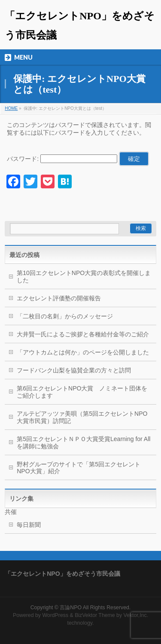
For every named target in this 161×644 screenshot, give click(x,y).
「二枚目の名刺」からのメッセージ (65, 316)
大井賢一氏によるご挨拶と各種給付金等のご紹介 (83, 334)
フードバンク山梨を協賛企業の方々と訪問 (74, 370)
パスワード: (62, 159)
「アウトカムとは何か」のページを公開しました (83, 352)
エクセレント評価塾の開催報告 (59, 298)
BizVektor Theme (95, 615)
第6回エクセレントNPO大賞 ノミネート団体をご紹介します (82, 392)
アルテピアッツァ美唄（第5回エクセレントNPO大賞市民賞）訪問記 (82, 417)
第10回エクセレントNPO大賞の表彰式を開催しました (84, 277)
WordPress (55, 615)
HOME (11, 108)
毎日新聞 (29, 525)
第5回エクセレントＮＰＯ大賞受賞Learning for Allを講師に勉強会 (84, 443)
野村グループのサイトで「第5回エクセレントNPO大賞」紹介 (79, 468)
